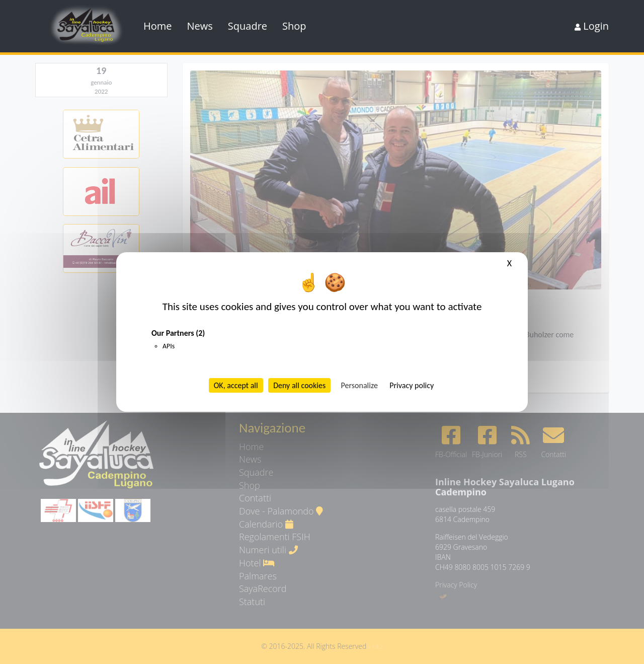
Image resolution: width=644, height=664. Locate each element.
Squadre (248, 26)
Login (592, 26)
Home (158, 26)
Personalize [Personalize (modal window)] (359, 385)
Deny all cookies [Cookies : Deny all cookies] (299, 385)
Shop (294, 26)
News (200, 26)
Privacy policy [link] (412, 385)
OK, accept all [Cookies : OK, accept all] (236, 385)
